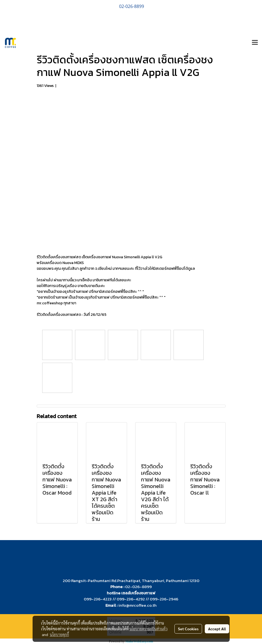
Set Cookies (188, 629)
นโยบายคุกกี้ (59, 634)
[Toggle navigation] (255, 43)
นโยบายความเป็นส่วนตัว (149, 629)
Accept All (217, 629)
